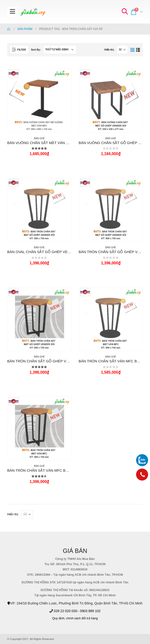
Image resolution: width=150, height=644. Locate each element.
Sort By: (36, 50)
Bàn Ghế (39, 138)
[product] (39, 100)
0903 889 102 (90, 611)
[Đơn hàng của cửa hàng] (60, 50)
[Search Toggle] (125, 12)
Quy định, (59, 618)
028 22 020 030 (65, 611)
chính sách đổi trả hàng (82, 618)
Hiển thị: (109, 50)
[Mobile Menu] (12, 12)
